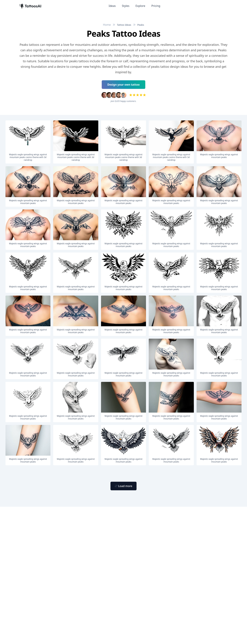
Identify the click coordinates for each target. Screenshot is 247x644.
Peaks (141, 25)
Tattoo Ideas (124, 25)
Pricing (156, 6)
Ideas (112, 6)
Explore (140, 6)
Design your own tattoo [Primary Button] (123, 85)
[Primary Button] (123, 486)
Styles (126, 6)
